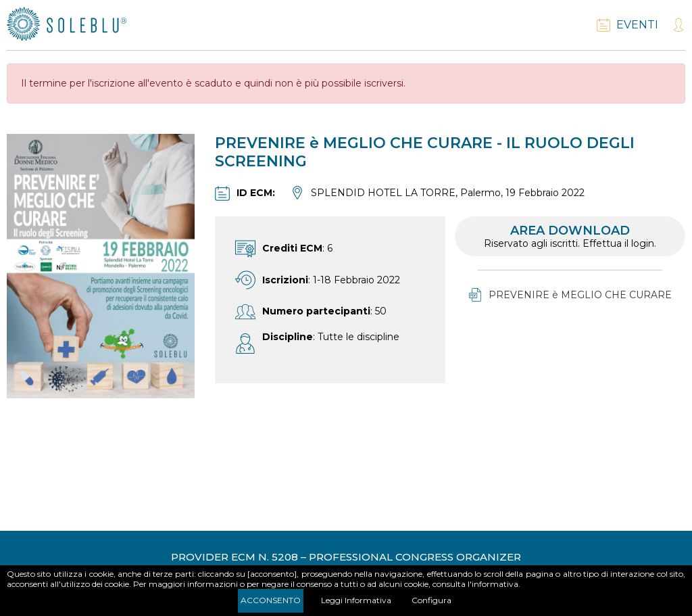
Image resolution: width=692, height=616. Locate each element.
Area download (570, 236)
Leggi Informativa (356, 600)
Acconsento (271, 600)
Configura (431, 600)
